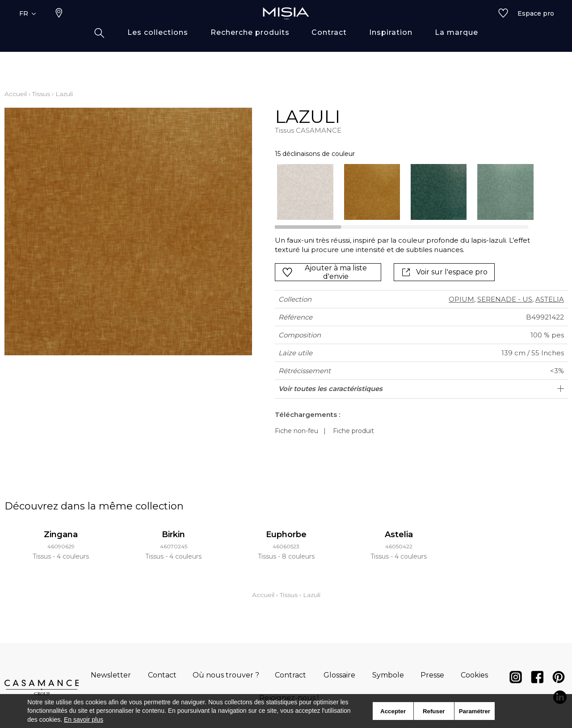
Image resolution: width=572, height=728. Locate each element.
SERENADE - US (505, 299)
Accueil (16, 94)
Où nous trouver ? (226, 675)
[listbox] (400, 192)
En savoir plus (84, 720)
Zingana (61, 534)
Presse (432, 675)
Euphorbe (286, 534)
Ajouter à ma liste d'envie (324, 272)
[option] (305, 192)
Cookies (474, 675)
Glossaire (339, 675)
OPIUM (461, 299)
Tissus (41, 94)
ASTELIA (550, 299)
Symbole (388, 675)
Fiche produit (353, 431)
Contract (290, 675)
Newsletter (111, 675)
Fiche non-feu (297, 431)
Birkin (173, 534)
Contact (162, 675)
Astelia (399, 534)
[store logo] (286, 28)
